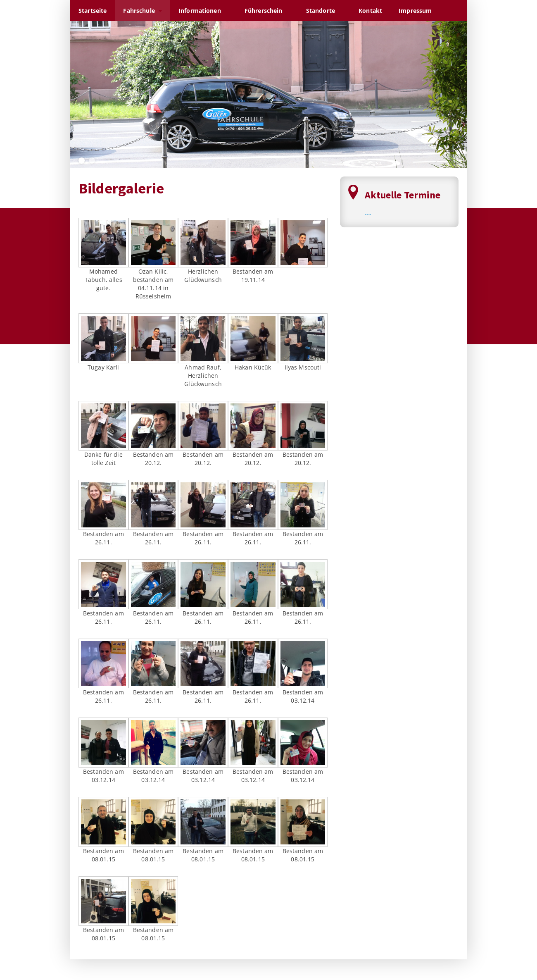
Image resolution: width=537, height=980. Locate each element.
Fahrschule (143, 11)
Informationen (203, 11)
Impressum (419, 11)
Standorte (324, 11)
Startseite (93, 11)
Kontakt (370, 11)
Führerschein (267, 11)
